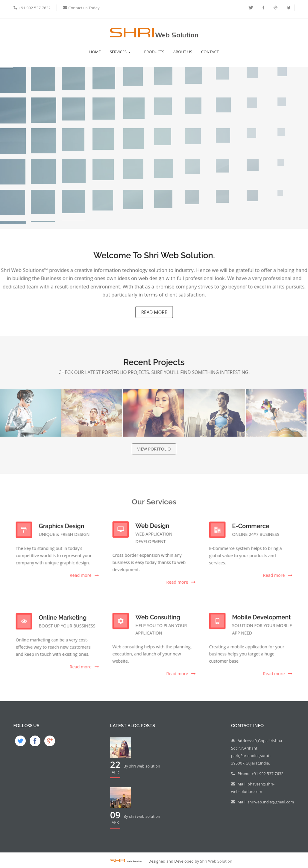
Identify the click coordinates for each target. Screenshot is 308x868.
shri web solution (145, 766)
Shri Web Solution (216, 861)
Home (95, 52)
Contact (210, 52)
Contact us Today (84, 8)
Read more (79, 574)
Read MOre (154, 311)
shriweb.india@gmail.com (271, 802)
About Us (183, 52)
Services (120, 52)
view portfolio (154, 452)
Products (154, 52)
